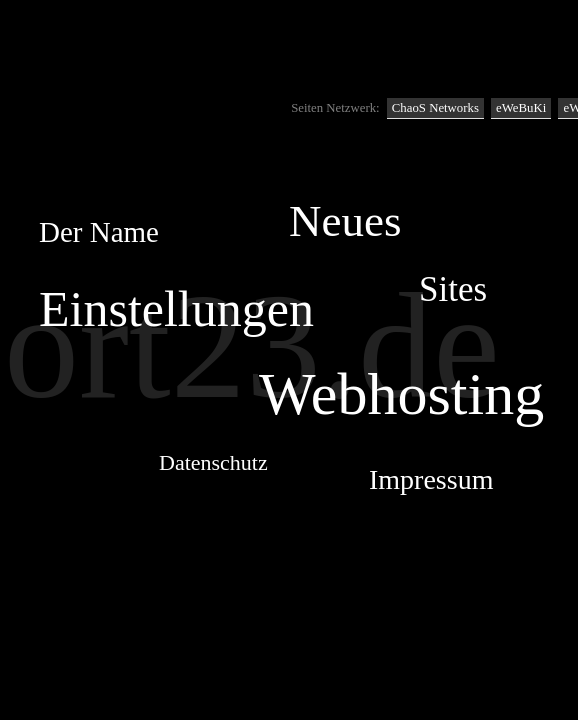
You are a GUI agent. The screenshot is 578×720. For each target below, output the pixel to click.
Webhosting (401, 394)
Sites (453, 289)
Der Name (99, 232)
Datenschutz (213, 462)
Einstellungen (176, 309)
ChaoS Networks (435, 108)
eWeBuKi (521, 108)
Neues (345, 221)
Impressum (431, 479)
